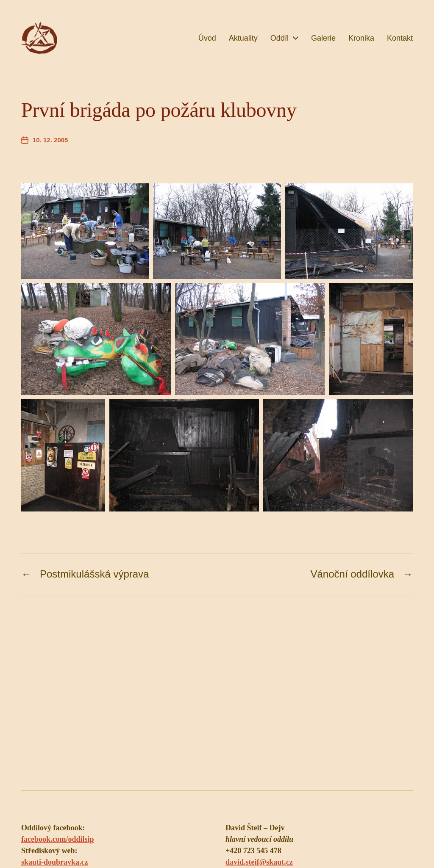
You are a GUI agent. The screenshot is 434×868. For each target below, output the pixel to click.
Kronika (361, 38)
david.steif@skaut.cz (259, 862)
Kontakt (400, 38)
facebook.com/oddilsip (58, 839)
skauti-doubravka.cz (55, 862)
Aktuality (243, 38)
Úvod (207, 38)
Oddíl (280, 38)
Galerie (323, 38)
